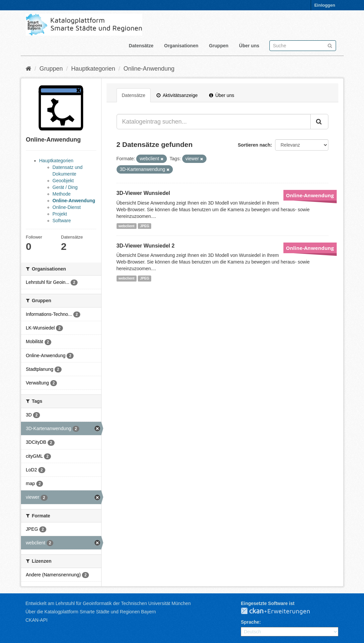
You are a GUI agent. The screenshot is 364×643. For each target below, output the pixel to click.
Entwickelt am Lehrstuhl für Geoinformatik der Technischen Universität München (108, 603)
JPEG (145, 226)
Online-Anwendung (149, 69)
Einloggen (325, 5)
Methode (62, 194)
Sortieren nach (254, 145)
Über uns (249, 46)
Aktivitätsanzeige (177, 95)
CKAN (281, 611)
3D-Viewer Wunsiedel (143, 193)
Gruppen (218, 46)
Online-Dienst (67, 207)
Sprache (250, 622)
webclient (127, 226)
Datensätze (141, 46)
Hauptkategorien (93, 69)
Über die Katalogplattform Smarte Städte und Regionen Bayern (91, 612)
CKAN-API (37, 620)
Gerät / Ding (65, 187)
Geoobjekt (63, 181)
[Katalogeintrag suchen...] (214, 122)
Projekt (60, 214)
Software (62, 221)
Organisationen (181, 46)
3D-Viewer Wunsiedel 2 (146, 246)
